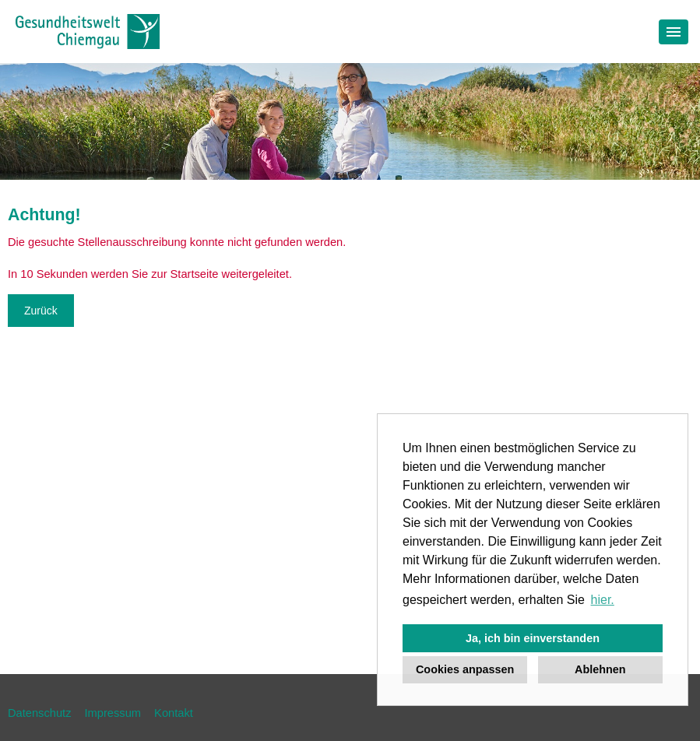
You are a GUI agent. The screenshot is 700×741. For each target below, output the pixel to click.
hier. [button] (603, 600)
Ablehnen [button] (600, 669)
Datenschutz (39, 713)
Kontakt (174, 713)
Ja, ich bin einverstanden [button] (533, 638)
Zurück (41, 311)
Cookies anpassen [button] (465, 669)
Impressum (113, 713)
